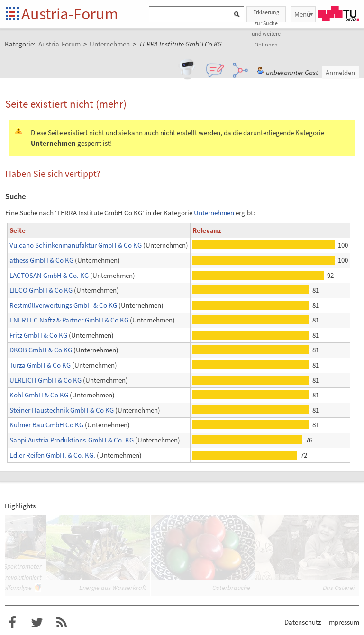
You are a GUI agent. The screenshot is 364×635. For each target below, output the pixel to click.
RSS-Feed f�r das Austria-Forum (62, 623)
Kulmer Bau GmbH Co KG (46, 425)
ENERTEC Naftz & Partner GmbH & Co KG (69, 320)
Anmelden (340, 72)
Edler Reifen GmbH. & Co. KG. (52, 455)
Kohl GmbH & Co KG (39, 395)
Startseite (13, 14)
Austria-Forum (70, 14)
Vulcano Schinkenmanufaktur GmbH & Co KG (76, 245)
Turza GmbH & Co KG (40, 365)
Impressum (343, 622)
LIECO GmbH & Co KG (41, 290)
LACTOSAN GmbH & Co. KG (49, 275)
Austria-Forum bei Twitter (37, 623)
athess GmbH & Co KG (41, 260)
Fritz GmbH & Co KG (38, 335)
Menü (302, 14)
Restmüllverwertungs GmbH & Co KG (63, 305)
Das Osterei (339, 588)
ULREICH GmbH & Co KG (45, 380)
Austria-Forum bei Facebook (12, 623)
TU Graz (339, 14)
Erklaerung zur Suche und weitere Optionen (266, 15)
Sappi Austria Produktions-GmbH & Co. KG (72, 440)
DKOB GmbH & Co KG (41, 350)
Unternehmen (214, 213)
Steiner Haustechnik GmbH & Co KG (62, 410)
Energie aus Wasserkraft (113, 588)
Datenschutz (303, 622)
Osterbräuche (231, 588)
